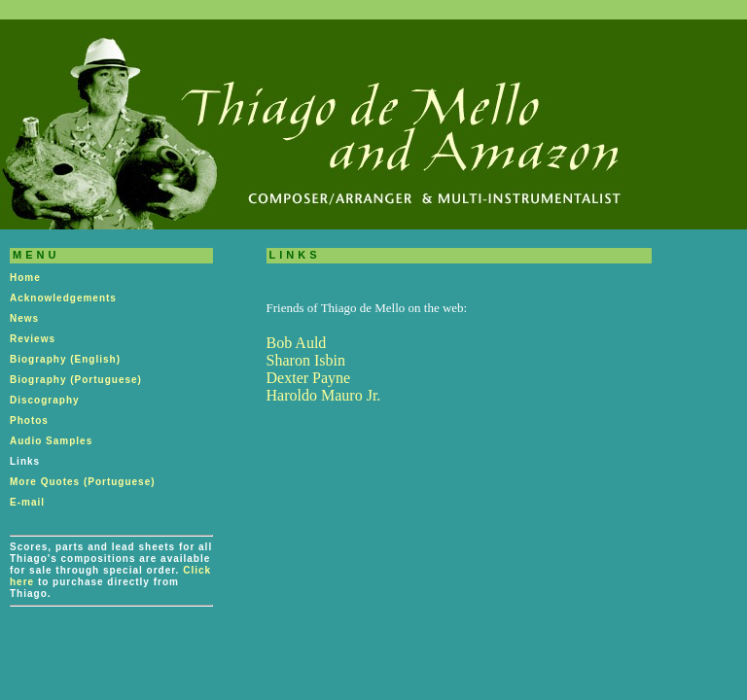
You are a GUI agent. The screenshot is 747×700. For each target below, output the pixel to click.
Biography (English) (65, 359)
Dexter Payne (309, 378)
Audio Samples (51, 441)
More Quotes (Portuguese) (83, 482)
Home (25, 278)
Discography (45, 400)
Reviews (33, 339)
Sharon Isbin (306, 360)
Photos (29, 420)
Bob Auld (297, 343)
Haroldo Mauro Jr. (324, 395)
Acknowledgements (63, 298)
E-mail (27, 502)
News (24, 318)
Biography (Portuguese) (76, 380)
